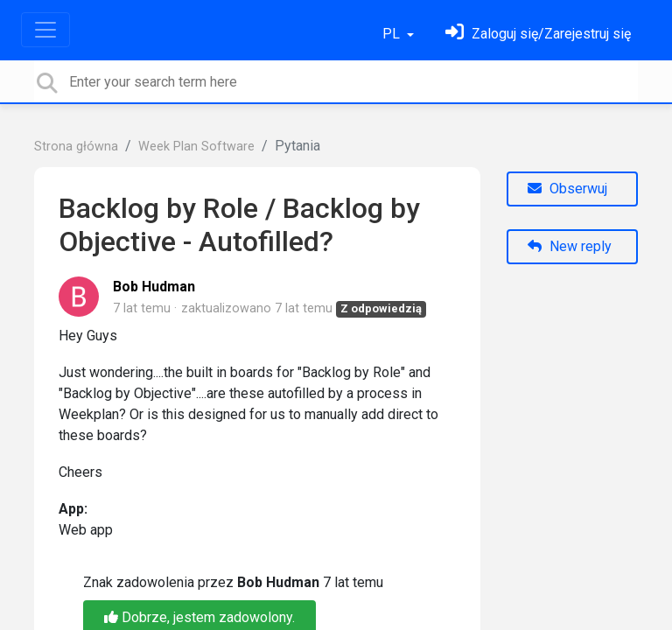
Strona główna (76, 147)
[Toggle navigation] (45, 30)
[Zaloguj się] (538, 34)
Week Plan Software (196, 147)
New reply (570, 246)
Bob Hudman (154, 287)
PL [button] (393, 34)
